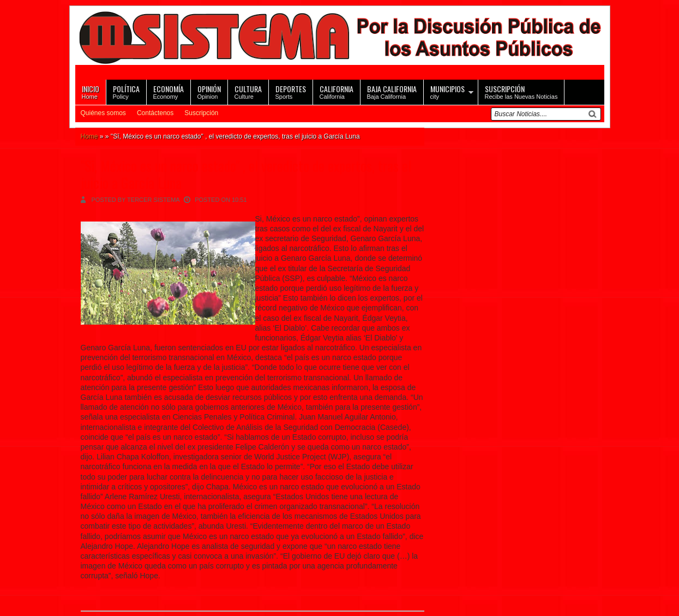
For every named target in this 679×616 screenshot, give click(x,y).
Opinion (209, 91)
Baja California (392, 91)
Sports (291, 91)
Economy (169, 91)
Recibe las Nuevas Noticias (521, 91)
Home (91, 91)
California (337, 91)
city (447, 91)
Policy (126, 91)
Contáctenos (155, 113)
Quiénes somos (103, 113)
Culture (248, 91)
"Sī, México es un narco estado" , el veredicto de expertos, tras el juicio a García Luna (246, 174)
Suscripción (201, 113)
